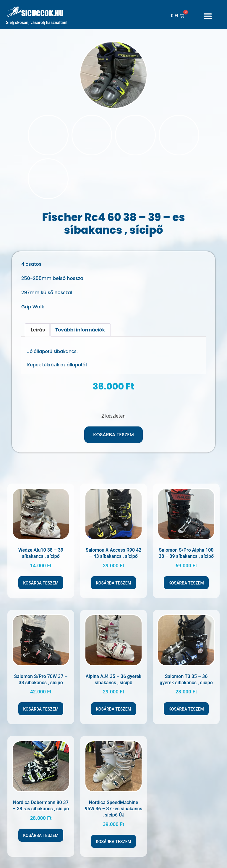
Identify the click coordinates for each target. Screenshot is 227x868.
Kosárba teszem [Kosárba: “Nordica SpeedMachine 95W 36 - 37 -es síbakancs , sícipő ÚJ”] (113, 838)
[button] (208, 16)
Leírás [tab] (38, 326)
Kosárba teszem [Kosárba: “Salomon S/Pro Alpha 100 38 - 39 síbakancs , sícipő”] (186, 579)
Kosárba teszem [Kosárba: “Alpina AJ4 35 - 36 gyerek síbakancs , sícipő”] (113, 706)
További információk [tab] (80, 326)
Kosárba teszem (113, 431)
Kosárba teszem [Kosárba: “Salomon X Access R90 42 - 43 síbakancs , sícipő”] (113, 579)
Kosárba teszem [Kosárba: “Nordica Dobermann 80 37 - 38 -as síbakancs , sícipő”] (41, 832)
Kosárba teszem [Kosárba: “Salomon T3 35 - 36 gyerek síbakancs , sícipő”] (186, 706)
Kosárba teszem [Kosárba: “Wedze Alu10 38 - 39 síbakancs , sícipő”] (41, 579)
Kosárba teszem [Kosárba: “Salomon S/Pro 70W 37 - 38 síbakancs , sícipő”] (41, 706)
